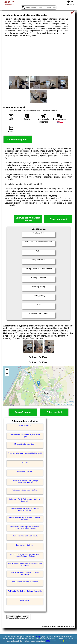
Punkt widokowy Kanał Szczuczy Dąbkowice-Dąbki (25, 436)
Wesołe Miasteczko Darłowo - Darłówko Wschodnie (25, 574)
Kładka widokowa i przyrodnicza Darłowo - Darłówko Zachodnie (25, 509)
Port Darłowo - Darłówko (25, 545)
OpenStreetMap (68, 404)
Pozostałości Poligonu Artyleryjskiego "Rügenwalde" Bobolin (25, 482)
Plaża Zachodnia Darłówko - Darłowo (25, 490)
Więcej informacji (58, 219)
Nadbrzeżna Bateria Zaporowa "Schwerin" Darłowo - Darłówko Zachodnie (25, 528)
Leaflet (58, 404)
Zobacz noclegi (54, 412)
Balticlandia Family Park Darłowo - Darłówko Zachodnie (25, 500)
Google (39, 637)
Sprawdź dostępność (18, 140)
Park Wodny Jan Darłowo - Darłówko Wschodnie (25, 591)
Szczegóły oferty (23, 412)
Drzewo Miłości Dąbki (25, 472)
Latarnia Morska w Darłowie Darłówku (25, 536)
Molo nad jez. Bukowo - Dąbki (25, 444)
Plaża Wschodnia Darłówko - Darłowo (25, 582)
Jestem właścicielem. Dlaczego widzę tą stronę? (18, 617)
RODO (48, 641)
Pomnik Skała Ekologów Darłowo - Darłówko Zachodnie (25, 518)
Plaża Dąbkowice (25, 426)
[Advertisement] (38, 56)
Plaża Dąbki (25, 462)
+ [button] (7, 370)
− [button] (7, 374)
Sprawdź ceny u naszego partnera (28, 219)
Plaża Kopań (25, 600)
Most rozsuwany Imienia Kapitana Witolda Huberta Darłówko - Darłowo (25, 555)
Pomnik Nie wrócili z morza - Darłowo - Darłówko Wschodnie (25, 564)
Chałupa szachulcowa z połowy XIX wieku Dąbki (25, 453)
